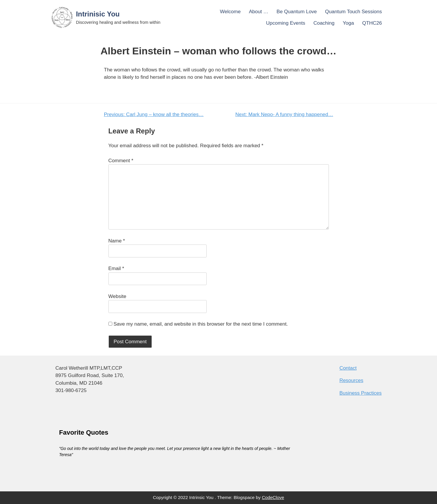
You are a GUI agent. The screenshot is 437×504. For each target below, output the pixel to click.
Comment (121, 161)
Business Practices (361, 393)
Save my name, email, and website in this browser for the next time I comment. (201, 324)
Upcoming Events (286, 23)
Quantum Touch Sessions (353, 12)
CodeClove (273, 497)
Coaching (324, 23)
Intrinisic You (98, 14)
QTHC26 (372, 23)
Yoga (348, 23)
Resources (351, 380)
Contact (348, 368)
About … (259, 12)
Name (117, 241)
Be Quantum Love (297, 12)
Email (116, 268)
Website (117, 296)
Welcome (230, 12)
